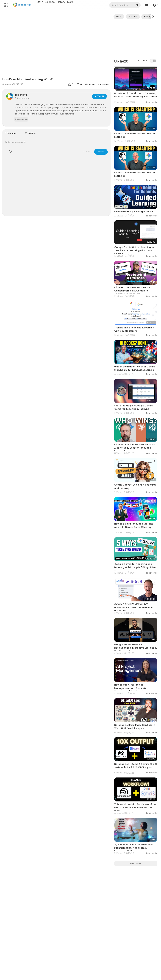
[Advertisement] (136, 39)
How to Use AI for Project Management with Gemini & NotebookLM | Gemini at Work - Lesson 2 (132, 690)
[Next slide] (153, 17)
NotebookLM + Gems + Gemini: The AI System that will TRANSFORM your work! (136, 767)
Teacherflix (21, 95)
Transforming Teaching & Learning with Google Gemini (134, 329)
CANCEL (86, 152)
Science (50, 2)
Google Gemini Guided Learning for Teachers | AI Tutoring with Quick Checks (135, 250)
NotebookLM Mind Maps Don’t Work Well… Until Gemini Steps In (135, 727)
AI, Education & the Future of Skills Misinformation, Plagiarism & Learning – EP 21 (134, 848)
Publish (101, 152)
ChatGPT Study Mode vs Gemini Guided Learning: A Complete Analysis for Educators (132, 291)
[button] (155, 5)
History (61, 2)
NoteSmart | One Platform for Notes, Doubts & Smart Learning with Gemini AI (136, 97)
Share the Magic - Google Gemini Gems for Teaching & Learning (133, 407)
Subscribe (99, 96)
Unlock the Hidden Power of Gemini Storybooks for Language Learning (134, 368)
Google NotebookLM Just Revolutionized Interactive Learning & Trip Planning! (136, 648)
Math (40, 2)
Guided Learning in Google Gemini (134, 212)
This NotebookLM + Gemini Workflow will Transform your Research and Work (135, 808)
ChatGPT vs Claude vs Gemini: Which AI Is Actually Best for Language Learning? (135, 448)
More (72, 2)
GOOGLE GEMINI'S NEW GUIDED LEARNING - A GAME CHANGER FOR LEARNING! (133, 608)
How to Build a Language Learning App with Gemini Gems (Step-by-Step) (134, 527)
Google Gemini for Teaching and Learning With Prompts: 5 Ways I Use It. (135, 567)
